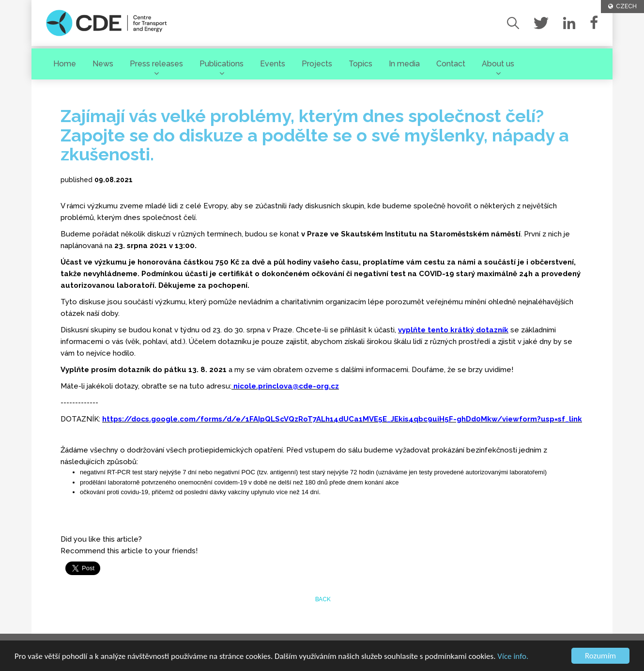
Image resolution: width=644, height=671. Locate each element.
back (322, 599)
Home (65, 64)
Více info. (513, 657)
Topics (360, 64)
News (103, 64)
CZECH (622, 6)
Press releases (156, 64)
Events (273, 64)
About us (498, 64)
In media (404, 64)
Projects (317, 64)
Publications (222, 64)
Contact (451, 64)
